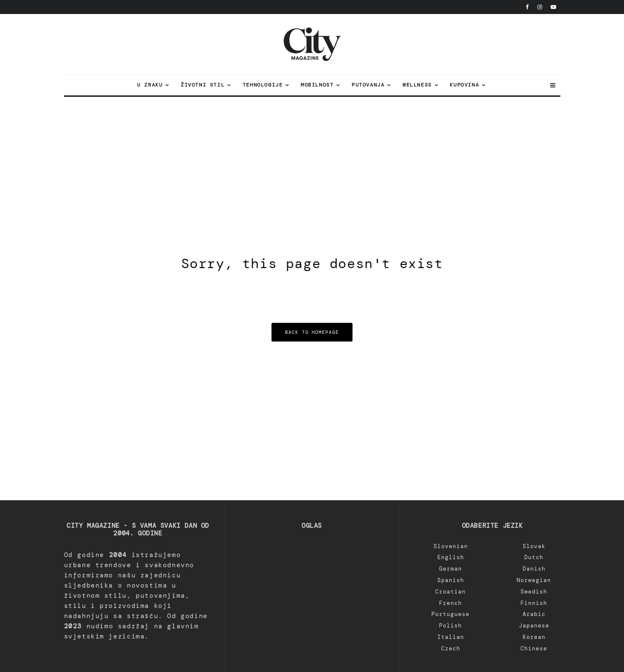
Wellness (417, 85)
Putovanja (368, 85)
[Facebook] (527, 7)
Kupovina (464, 85)
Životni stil (203, 85)
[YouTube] (553, 7)
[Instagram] (540, 7)
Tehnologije (263, 85)
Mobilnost (317, 85)
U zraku (150, 85)
